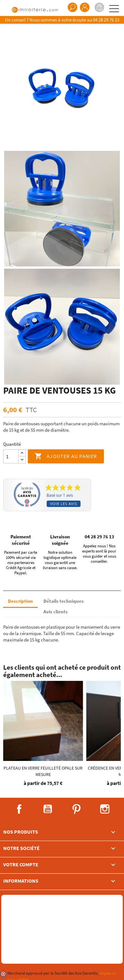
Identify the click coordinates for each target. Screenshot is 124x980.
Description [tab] (20, 601)
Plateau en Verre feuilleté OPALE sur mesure (43, 771)
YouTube (48, 809)
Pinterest (76, 809)
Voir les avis (64, 504)
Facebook (19, 809)
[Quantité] (11, 456)
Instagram (105, 809)
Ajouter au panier (66, 456)
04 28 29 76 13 (106, 20)
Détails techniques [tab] (64, 601)
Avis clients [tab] (56, 612)
